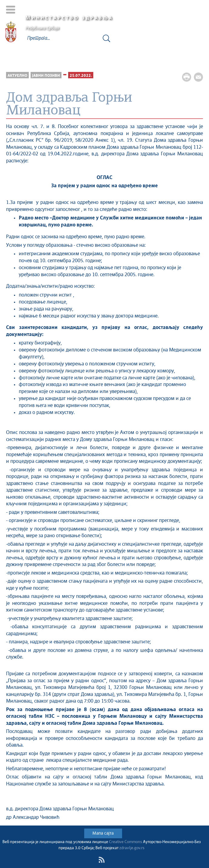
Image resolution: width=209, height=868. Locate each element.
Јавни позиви (46, 76)
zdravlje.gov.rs (132, 848)
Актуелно (17, 76)
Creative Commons (126, 842)
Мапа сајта (103, 833)
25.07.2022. (81, 76)
